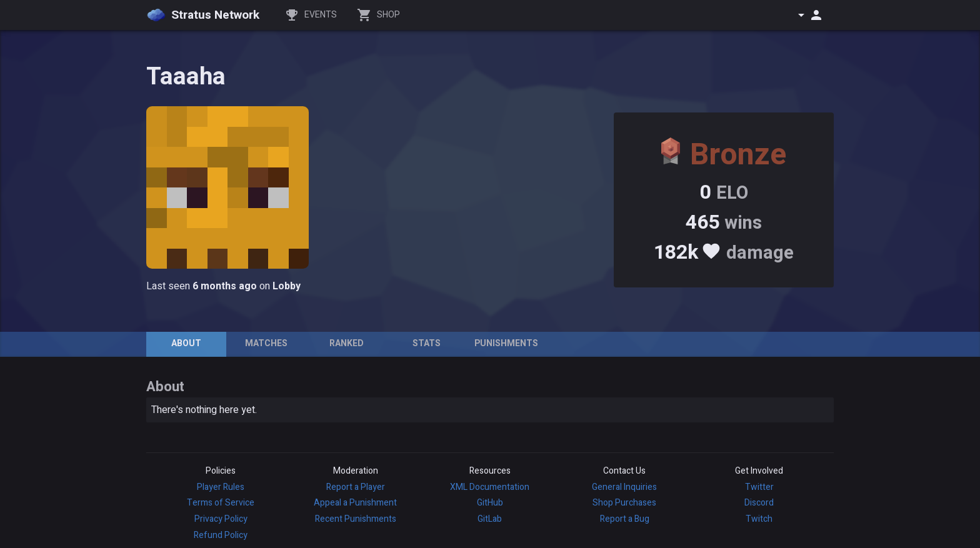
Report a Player (356, 487)
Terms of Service (221, 503)
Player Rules (221, 487)
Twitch (759, 519)
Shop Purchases (624, 503)
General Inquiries (624, 487)
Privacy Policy (221, 519)
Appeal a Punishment (355, 503)
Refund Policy (221, 535)
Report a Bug (625, 519)
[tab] (186, 344)
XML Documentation (490, 487)
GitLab (490, 519)
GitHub (490, 503)
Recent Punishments (356, 519)
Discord (759, 503)
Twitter (759, 487)
